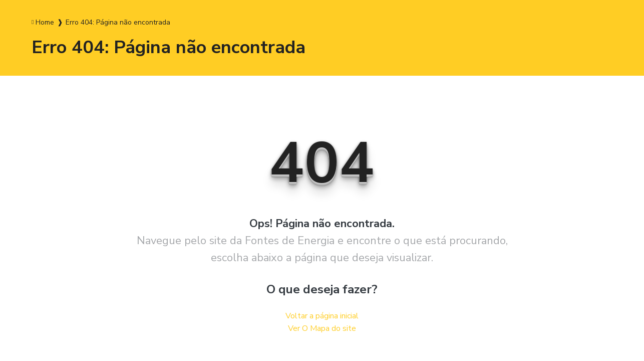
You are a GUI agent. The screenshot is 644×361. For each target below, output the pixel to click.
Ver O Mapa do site (322, 328)
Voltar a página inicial (322, 316)
